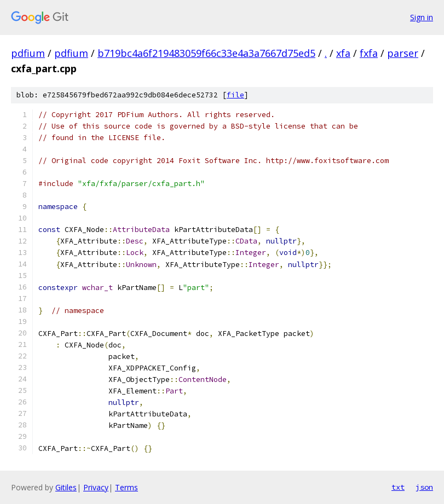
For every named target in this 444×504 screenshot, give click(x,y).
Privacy (96, 487)
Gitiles (66, 487)
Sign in (422, 17)
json (424, 487)
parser (403, 53)
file (235, 95)
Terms (126, 487)
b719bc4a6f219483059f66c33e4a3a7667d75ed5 (206, 53)
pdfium (28, 53)
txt (398, 487)
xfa (343, 53)
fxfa (369, 53)
